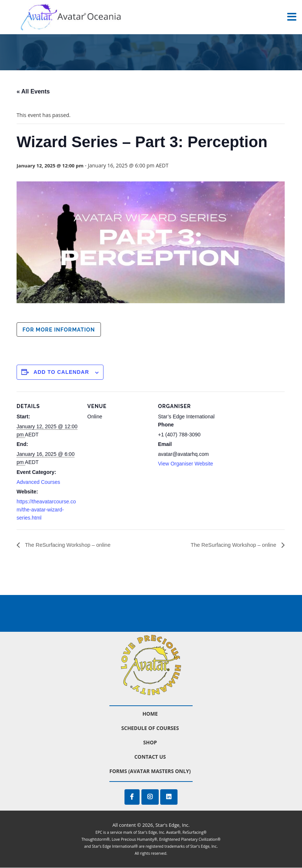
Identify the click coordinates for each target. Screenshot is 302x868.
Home (150, 714)
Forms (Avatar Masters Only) (150, 771)
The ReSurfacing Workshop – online (72, 545)
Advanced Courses (38, 482)
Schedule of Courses (150, 728)
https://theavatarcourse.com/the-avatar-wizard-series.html (46, 510)
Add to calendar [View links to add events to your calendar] (61, 372)
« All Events (33, 91)
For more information (59, 330)
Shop (150, 743)
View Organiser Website (186, 464)
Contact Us (150, 757)
